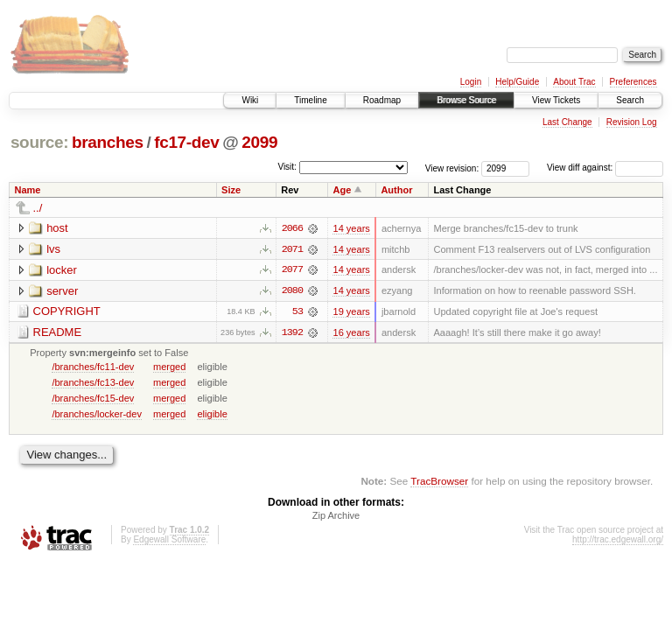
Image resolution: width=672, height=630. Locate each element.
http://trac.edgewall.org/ (618, 541)
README (58, 333)
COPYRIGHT (67, 312)
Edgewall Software (169, 541)
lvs (53, 249)
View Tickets (556, 100)
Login (471, 82)
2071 (292, 249)
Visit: (287, 167)
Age (342, 190)
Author (396, 190)
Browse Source (466, 100)
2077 (292, 270)
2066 (292, 228)
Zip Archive (336, 517)
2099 (259, 142)
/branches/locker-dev (97, 415)
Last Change (567, 122)
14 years (351, 228)
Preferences (633, 82)
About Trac (574, 82)
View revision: (452, 168)
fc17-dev (186, 142)
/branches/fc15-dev (93, 399)
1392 (292, 333)
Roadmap (382, 100)
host (57, 228)
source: (39, 142)
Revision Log (632, 122)
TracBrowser (439, 482)
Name (28, 190)
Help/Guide (517, 82)
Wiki (250, 100)
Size (231, 190)
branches (108, 142)
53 (297, 312)
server (62, 291)
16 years (351, 333)
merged (169, 367)
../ (38, 208)
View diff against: (605, 168)
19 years (351, 312)
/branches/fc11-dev (93, 367)
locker (62, 270)
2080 (292, 291)
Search (630, 100)
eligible (212, 415)
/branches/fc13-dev (93, 383)
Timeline (310, 100)
